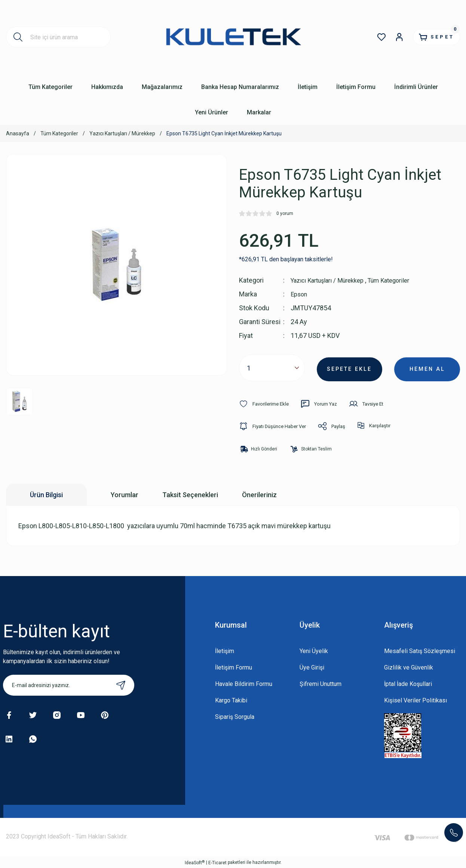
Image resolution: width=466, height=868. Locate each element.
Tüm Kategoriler (400, 280)
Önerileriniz (259, 495)
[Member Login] (390, 37)
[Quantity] (272, 368)
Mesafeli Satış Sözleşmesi (420, 651)
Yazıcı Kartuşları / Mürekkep (332, 280)
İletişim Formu (234, 667)
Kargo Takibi (231, 700)
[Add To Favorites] (266, 404)
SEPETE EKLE (349, 368)
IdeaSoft (195, 862)
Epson (300, 294)
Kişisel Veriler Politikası (416, 700)
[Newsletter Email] (69, 685)
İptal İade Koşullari (408, 684)
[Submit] (121, 685)
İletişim (225, 651)
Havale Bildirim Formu (244, 684)
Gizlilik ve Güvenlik (409, 667)
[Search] (58, 37)
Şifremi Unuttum (321, 684)
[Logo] (233, 37)
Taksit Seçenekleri (190, 495)
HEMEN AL (427, 368)
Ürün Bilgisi (46, 495)
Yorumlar (125, 495)
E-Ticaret (217, 863)
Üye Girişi (312, 667)
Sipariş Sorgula (235, 717)
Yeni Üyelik (314, 651)
